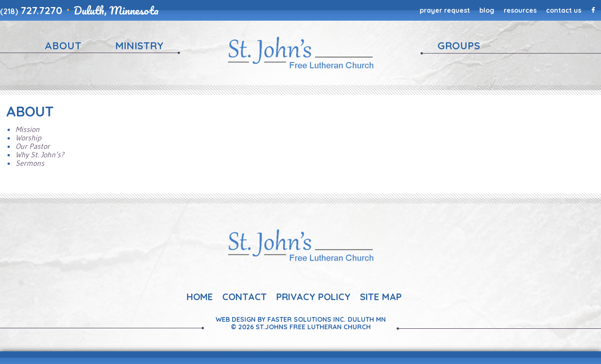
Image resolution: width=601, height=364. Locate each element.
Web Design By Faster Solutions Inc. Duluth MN (301, 319)
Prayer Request (445, 10)
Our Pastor (33, 146)
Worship (28, 138)
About (63, 46)
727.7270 (31, 10)
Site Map (381, 297)
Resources (520, 10)
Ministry (139, 46)
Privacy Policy (313, 297)
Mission (27, 129)
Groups (459, 46)
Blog (487, 10)
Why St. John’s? (40, 155)
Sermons (30, 163)
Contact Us (564, 10)
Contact (245, 297)
